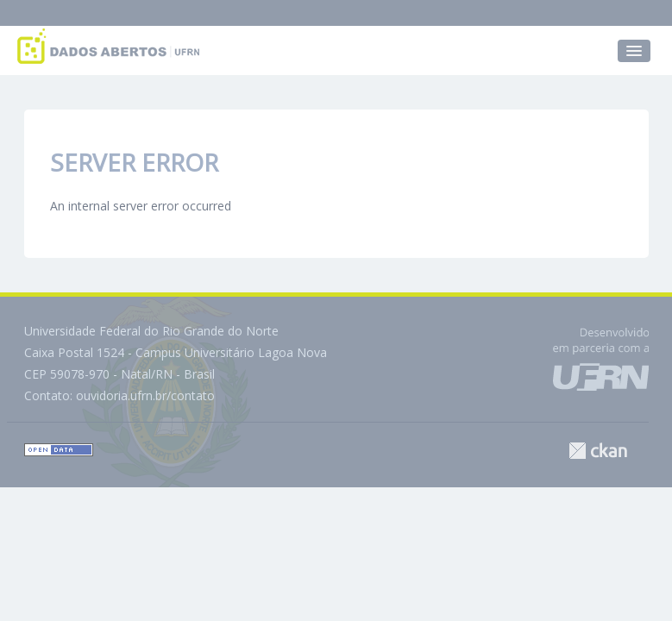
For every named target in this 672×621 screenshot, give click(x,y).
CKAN (598, 451)
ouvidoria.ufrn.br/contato (145, 395)
